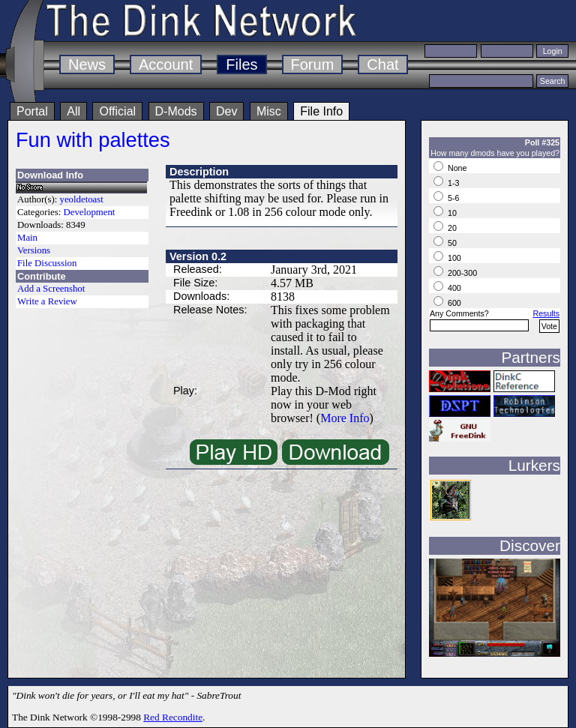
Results (546, 313)
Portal (32, 111)
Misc (269, 111)
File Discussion (47, 263)
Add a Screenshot (51, 289)
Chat (382, 64)
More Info (345, 418)
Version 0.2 (198, 256)
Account (166, 64)
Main (27, 238)
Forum (313, 64)
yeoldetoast (82, 199)
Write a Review (47, 301)
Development (89, 212)
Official (117, 111)
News (87, 64)
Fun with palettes (93, 140)
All (73, 111)
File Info (321, 111)
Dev (226, 111)
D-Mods (176, 111)
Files (241, 64)
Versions (34, 250)
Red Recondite (173, 717)
